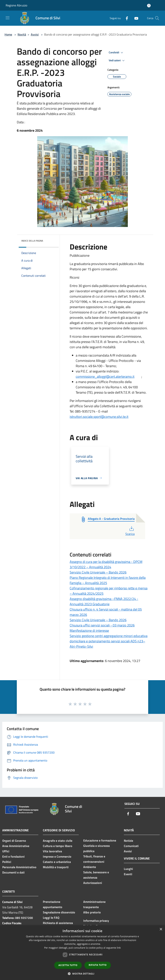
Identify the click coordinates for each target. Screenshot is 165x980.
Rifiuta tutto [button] (98, 965)
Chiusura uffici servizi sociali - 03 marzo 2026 (102, 625)
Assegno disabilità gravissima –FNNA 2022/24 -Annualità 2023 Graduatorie (104, 601)
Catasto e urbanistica (57, 862)
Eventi (128, 874)
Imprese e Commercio (57, 856)
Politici (7, 862)
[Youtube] (135, 18)
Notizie (128, 841)
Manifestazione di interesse (89, 631)
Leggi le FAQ (51, 918)
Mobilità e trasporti (56, 867)
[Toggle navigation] (8, 18)
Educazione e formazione (100, 840)
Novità (22, 34)
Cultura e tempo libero (58, 846)
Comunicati (131, 846)
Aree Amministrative (16, 846)
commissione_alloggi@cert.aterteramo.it (105, 377)
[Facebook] (125, 18)
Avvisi (35, 34)
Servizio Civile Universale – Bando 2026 (98, 572)
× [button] (161, 929)
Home (8, 34)
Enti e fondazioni (13, 856)
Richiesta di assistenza (58, 923)
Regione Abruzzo (16, 5)
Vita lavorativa (52, 851)
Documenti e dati (13, 872)
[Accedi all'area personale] (149, 6)
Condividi (116, 53)
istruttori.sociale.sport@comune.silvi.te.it (99, 417)
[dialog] (82, 953)
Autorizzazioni (93, 883)
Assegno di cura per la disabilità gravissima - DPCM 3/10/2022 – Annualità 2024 (106, 564)
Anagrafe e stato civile (58, 841)
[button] (82, 974)
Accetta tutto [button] (68, 965)
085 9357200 (24, 918)
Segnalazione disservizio (59, 912)
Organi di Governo (14, 841)
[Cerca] (157, 18)
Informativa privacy (96, 921)
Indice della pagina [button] (32, 241)
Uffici (6, 851)
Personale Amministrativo (19, 867)
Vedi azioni (117, 61)
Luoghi (128, 869)
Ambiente (90, 867)
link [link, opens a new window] (119, 948)
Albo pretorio (92, 912)
